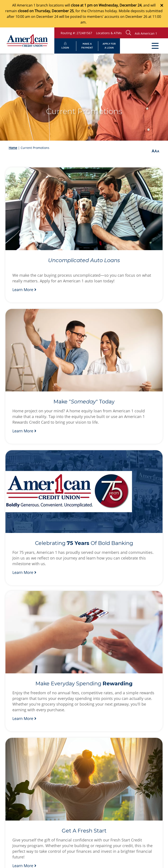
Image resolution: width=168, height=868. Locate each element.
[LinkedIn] (120, 784)
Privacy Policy (35, 802)
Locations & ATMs (109, 33)
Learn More (24, 270)
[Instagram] (130, 784)
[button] (146, 33)
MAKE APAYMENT (87, 46)
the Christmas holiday (99, 11)
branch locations (50, 5)
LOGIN (65, 46)
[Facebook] (110, 784)
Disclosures (86, 802)
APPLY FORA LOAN (109, 46)
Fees (108, 802)
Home (13, 148)
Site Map (61, 802)
